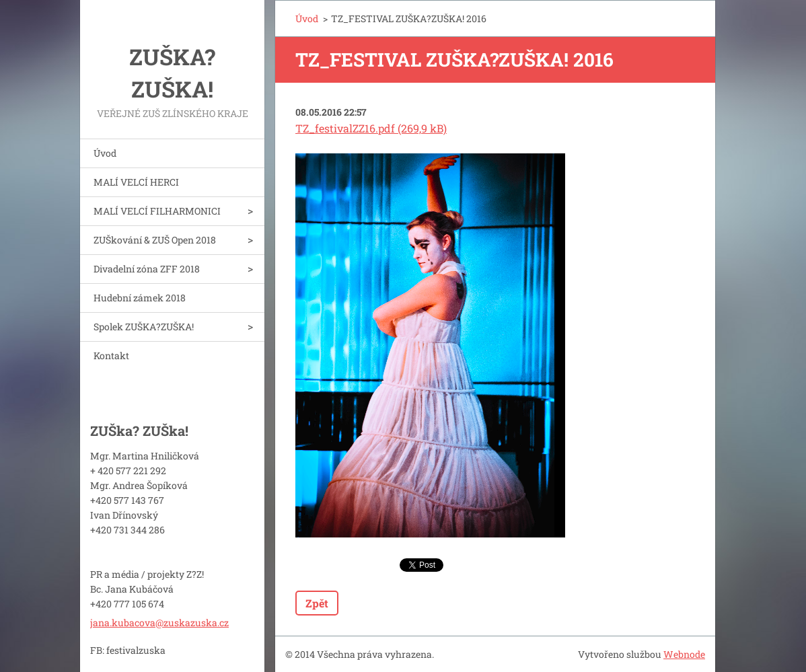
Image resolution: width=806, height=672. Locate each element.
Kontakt (111, 356)
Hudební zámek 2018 (140, 298)
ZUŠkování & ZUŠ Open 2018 (155, 240)
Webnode (684, 654)
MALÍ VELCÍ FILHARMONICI (157, 211)
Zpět (317, 603)
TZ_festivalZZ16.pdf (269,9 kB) (371, 128)
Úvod (105, 153)
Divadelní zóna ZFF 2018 (147, 269)
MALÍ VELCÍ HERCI (136, 182)
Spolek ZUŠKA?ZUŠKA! (144, 327)
